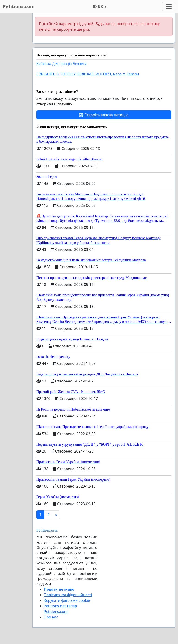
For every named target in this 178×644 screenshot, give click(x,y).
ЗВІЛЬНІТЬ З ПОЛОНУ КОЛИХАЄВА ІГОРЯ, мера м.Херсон (88, 74)
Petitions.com (19, 6)
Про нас (51, 617)
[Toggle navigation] (169, 6)
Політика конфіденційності (68, 595)
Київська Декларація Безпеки (62, 64)
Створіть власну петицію (104, 115)
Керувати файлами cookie (67, 600)
